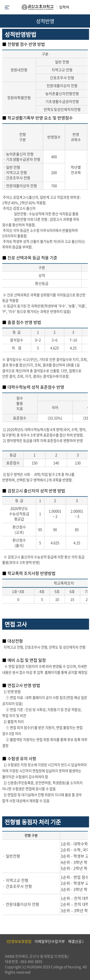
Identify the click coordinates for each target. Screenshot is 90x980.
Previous (4, 941)
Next (84, 941)
